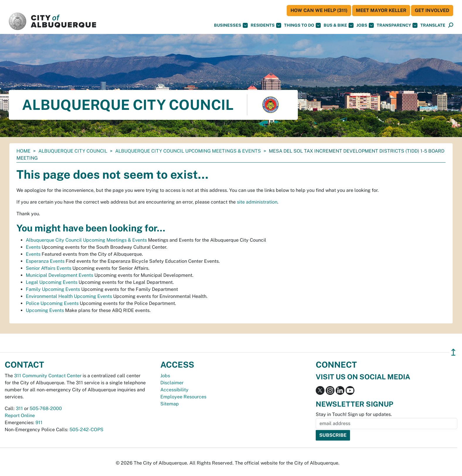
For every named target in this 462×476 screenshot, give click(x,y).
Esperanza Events (45, 261)
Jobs (365, 25)
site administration (257, 202)
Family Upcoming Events (53, 289)
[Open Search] (451, 25)
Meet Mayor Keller (381, 10)
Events (33, 247)
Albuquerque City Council (73, 151)
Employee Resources (183, 397)
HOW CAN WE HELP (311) (319, 10)
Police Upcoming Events (52, 303)
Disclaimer (172, 383)
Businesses (231, 25)
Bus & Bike (339, 25)
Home (23, 151)
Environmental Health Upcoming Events (69, 296)
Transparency (397, 25)
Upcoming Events (45, 310)
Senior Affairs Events (49, 268)
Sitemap (170, 404)
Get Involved (432, 10)
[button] (433, 25)
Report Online (20, 416)
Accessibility (174, 390)
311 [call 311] (19, 408)
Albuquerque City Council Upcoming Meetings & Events (188, 151)
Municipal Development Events (60, 275)
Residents (266, 25)
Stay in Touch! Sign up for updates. (354, 414)
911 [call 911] (39, 423)
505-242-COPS (86, 430)
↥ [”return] (453, 352)
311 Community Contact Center (48, 376)
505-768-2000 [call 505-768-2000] (46, 408)
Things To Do (302, 25)
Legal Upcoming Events (52, 282)
